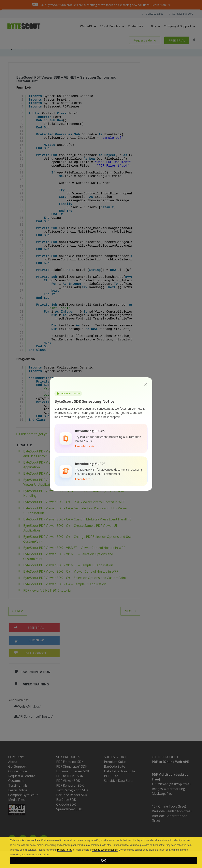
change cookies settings (105, 850)
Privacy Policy (65, 850)
